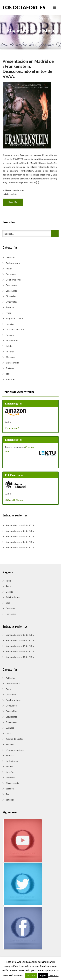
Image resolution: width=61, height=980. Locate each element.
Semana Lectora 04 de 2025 (20, 547)
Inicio (8, 581)
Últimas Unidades (14, 500)
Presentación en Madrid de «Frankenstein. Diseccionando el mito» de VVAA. (28, 72)
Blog (8, 603)
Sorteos (10, 368)
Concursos (11, 285)
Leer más (54, 975)
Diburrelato (11, 296)
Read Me (14, 199)
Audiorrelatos (13, 263)
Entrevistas (12, 302)
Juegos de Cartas (15, 318)
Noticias (14, 191)
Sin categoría (12, 363)
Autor (9, 269)
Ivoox (9, 313)
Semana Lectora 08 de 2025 (20, 525)
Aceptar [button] (31, 975)
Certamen (11, 274)
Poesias (10, 335)
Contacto (11, 608)
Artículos (10, 257)
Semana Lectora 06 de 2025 (20, 536)
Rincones (10, 357)
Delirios (10, 592)
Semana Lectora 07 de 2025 (20, 531)
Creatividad (12, 291)
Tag (8, 374)
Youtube (10, 379)
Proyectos (11, 614)
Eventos (10, 307)
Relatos (10, 346)
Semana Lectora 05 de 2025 (20, 542)
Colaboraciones (14, 280)
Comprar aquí (12, 428)
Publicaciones (13, 597)
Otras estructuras (15, 329)
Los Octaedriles (17, 7)
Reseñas (10, 352)
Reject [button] (43, 975)
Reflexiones (12, 340)
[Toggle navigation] (55, 7)
